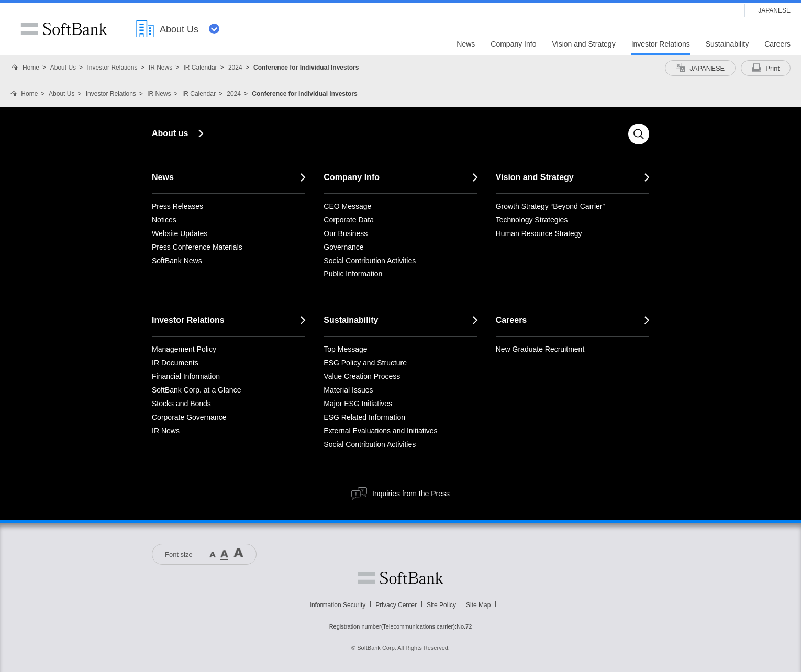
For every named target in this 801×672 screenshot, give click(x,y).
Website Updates (180, 233)
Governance (343, 247)
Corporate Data (349, 220)
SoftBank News (177, 261)
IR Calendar (201, 68)
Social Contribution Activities (370, 261)
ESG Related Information (364, 417)
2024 (235, 68)
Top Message (345, 349)
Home (31, 68)
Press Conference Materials (197, 247)
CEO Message (347, 206)
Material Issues (348, 390)
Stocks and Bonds (181, 404)
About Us (63, 68)
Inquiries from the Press (411, 494)
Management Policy (184, 349)
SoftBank (64, 29)
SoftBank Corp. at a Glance (196, 390)
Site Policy (441, 605)
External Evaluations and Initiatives (380, 431)
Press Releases (177, 206)
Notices (164, 220)
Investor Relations (112, 68)
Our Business (346, 233)
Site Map (478, 605)
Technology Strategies (532, 220)
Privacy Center (396, 605)
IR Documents (175, 363)
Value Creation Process (362, 376)
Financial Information (186, 376)
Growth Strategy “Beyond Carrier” (550, 206)
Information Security (338, 605)
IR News (160, 68)
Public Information (353, 274)
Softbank (400, 578)
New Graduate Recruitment (540, 349)
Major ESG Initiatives (358, 404)
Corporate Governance (189, 417)
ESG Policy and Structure (365, 363)
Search (639, 134)
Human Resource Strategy (539, 233)
